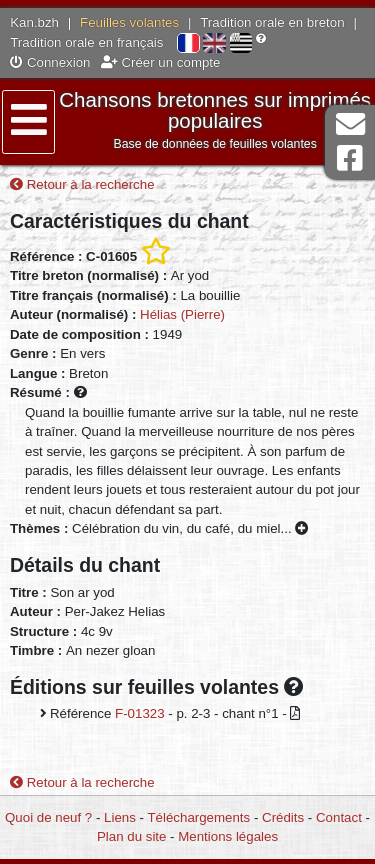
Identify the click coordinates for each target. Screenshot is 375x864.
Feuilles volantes (129, 22)
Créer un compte (161, 62)
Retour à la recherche (82, 184)
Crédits (283, 817)
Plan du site (131, 836)
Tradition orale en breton (272, 22)
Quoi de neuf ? (48, 817)
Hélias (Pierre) (182, 314)
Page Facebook (350, 158)
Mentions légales (228, 836)
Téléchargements (198, 817)
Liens (120, 817)
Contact (339, 817)
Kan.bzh (34, 22)
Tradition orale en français (86, 42)
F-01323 (140, 713)
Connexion (50, 62)
